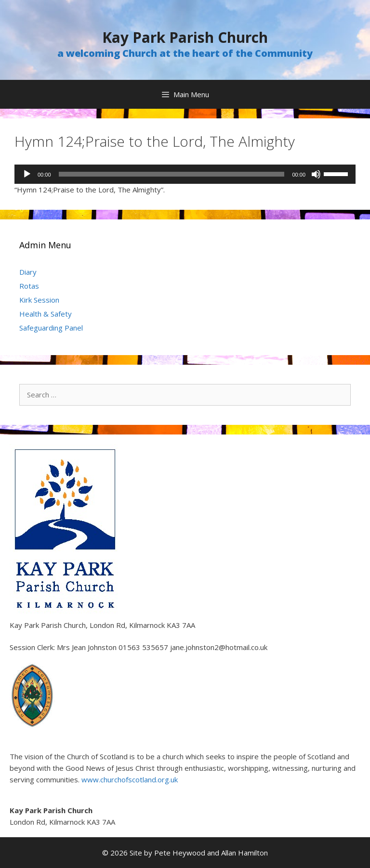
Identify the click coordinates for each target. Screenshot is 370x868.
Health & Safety (46, 314)
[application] (185, 174)
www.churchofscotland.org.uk (130, 779)
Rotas (29, 286)
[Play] (27, 174)
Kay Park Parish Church (185, 37)
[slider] (172, 174)
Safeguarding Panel (51, 328)
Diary (28, 272)
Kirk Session (39, 300)
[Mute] (316, 174)
